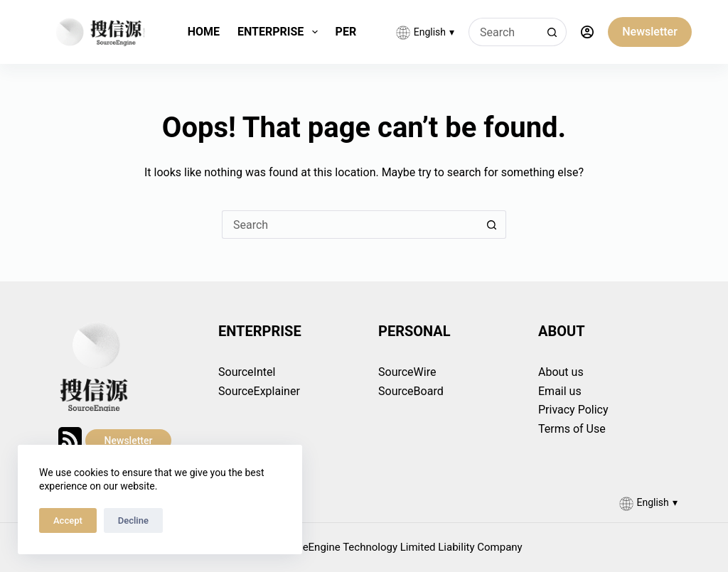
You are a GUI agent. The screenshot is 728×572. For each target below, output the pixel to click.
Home (204, 32)
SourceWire (407, 372)
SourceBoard (411, 391)
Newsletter (650, 32)
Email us (560, 391)
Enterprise (280, 32)
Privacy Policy (573, 410)
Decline (133, 520)
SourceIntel (247, 372)
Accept (68, 520)
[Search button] (552, 32)
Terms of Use (572, 429)
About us (561, 372)
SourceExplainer (259, 391)
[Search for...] (503, 32)
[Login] (587, 32)
